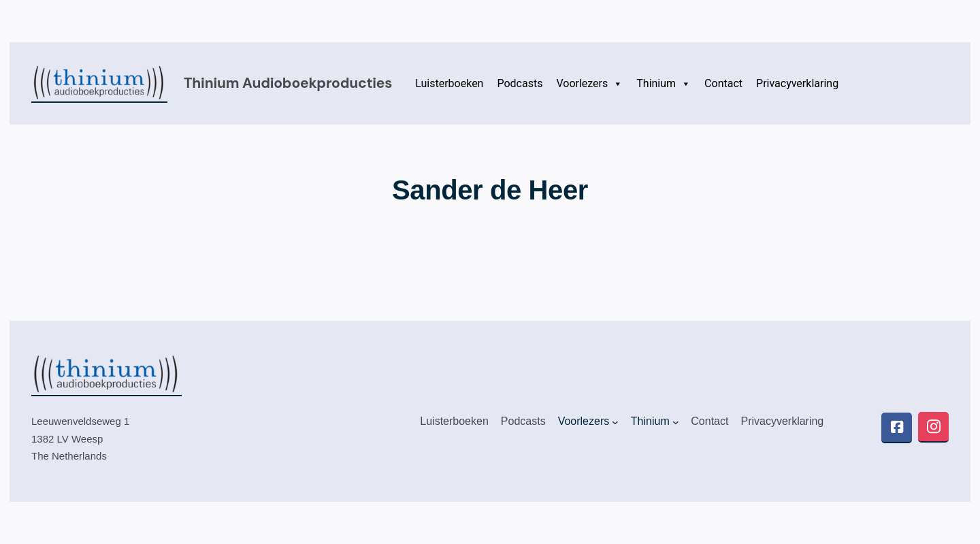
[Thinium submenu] (676, 422)
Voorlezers (589, 84)
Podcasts (520, 83)
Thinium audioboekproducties (288, 83)
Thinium (664, 84)
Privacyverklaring (797, 83)
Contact (723, 83)
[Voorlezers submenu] (615, 422)
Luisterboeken (449, 83)
